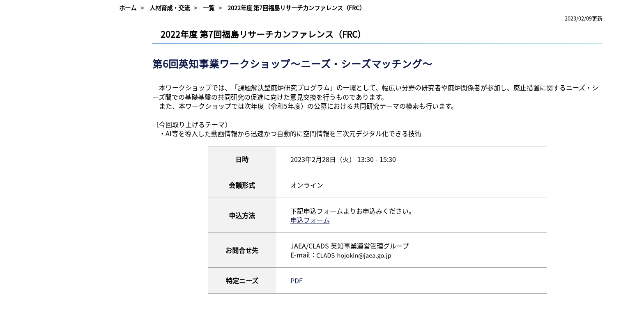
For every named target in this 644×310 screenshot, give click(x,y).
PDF (297, 280)
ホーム (128, 8)
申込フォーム (310, 220)
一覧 (209, 8)
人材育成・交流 (170, 8)
